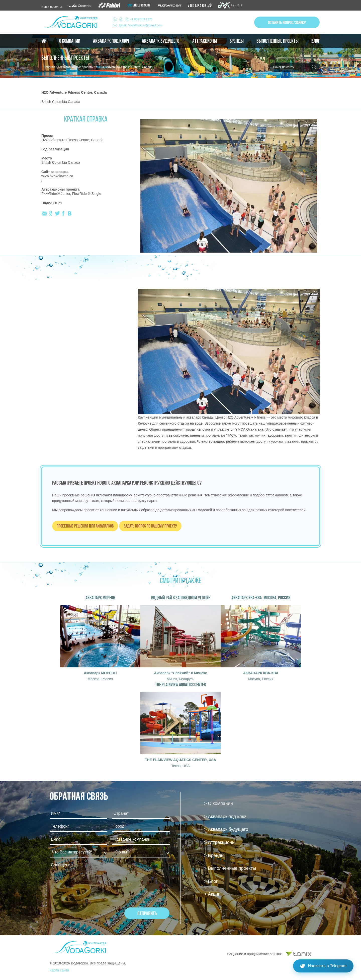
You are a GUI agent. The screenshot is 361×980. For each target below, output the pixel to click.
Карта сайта (59, 970)
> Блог (211, 881)
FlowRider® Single (86, 194)
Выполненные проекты (278, 41)
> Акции (212, 894)
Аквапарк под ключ (111, 41)
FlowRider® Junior (56, 194)
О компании (70, 41)
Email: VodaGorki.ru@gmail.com (141, 25)
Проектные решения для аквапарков (85, 526)
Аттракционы (205, 41)
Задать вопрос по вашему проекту (150, 526)
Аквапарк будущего (161, 41)
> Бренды (214, 855)
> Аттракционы (220, 842)
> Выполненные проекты (230, 868)
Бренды (237, 41)
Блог (315, 41)
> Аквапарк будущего (226, 829)
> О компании (218, 803)
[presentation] (88, 888)
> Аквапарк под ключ (226, 817)
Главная (50, 67)
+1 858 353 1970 (136, 19)
